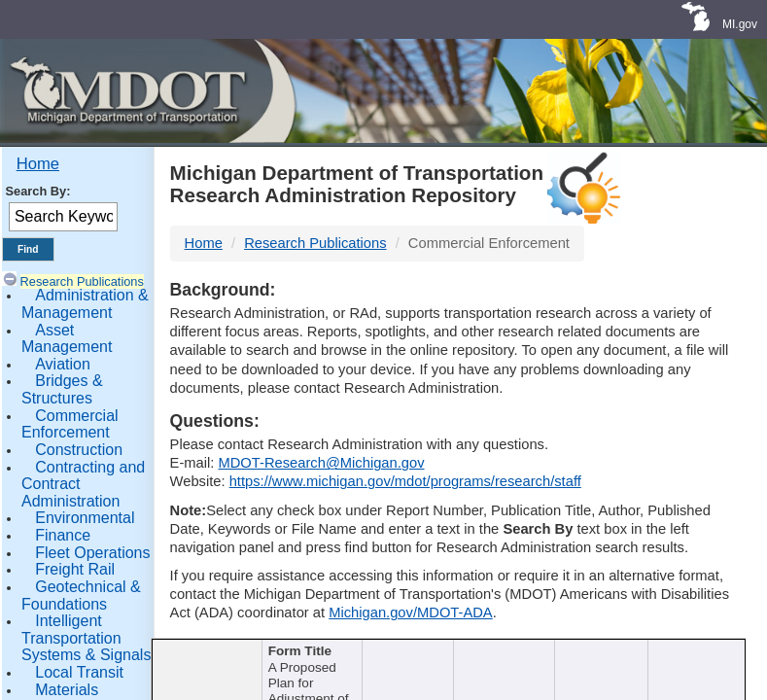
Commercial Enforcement (70, 424)
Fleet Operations (92, 553)
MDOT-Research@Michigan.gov (321, 463)
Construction (79, 450)
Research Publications (82, 281)
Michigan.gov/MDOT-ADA (411, 612)
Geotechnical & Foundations (81, 595)
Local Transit (79, 672)
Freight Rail (75, 569)
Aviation (63, 364)
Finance (63, 535)
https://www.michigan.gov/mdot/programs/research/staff (405, 481)
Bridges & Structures (62, 389)
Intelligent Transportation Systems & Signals (86, 638)
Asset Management (67, 339)
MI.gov (740, 24)
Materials (67, 690)
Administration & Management (85, 304)
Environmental (85, 518)
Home (38, 164)
